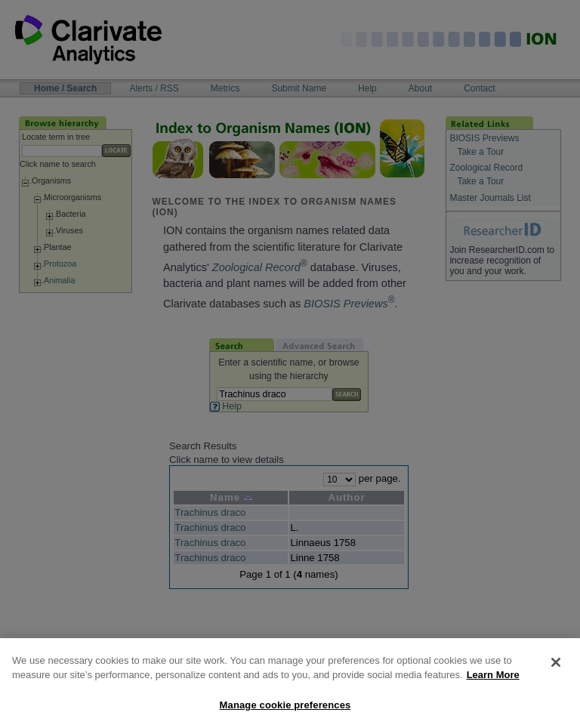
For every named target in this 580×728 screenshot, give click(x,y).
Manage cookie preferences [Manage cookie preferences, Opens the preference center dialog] (285, 713)
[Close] (556, 670)
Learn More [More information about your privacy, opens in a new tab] (493, 682)
